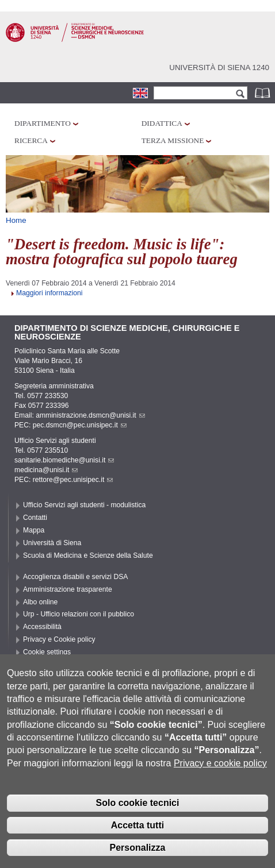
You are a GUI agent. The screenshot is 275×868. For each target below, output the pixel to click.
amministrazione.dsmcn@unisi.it (90, 415)
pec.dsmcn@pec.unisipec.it (80, 425)
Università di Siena (52, 543)
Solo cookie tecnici (138, 821)
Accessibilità (42, 627)
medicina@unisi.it (46, 470)
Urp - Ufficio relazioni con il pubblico (79, 614)
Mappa (34, 530)
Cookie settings (47, 652)
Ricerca (31, 140)
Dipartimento (43, 123)
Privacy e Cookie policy (59, 639)
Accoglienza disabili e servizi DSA (75, 577)
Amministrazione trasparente (68, 589)
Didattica (162, 123)
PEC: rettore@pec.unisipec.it (64, 480)
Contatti (35, 518)
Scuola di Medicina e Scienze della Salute (88, 555)
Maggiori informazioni (49, 293)
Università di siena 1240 (219, 67)
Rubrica (263, 93)
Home (16, 220)
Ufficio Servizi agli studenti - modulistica (84, 505)
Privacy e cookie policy (220, 780)
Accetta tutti (137, 842)
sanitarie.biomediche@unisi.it (64, 460)
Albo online (40, 602)
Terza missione (173, 140)
